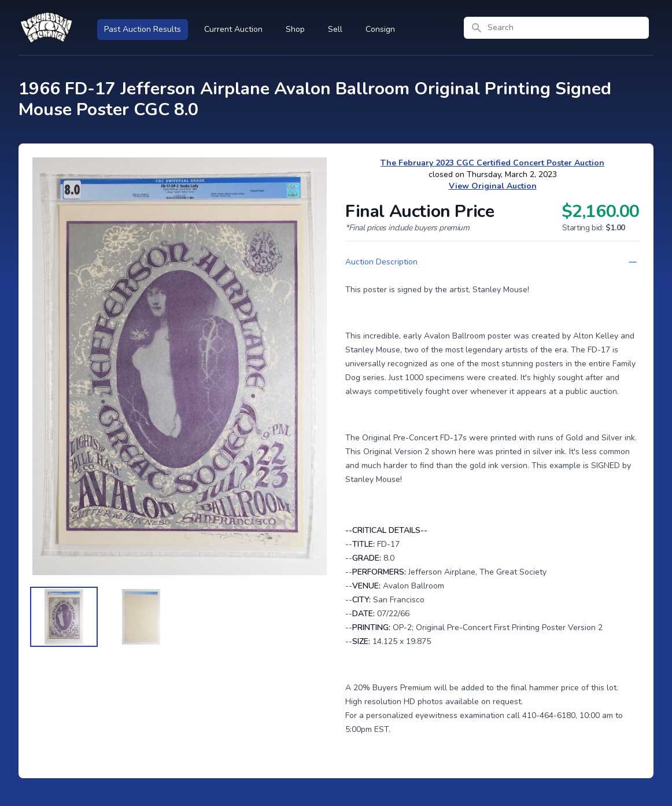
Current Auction (233, 29)
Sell (335, 29)
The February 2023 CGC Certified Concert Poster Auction (492, 163)
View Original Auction (493, 186)
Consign (380, 29)
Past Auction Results (143, 29)
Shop (295, 29)
